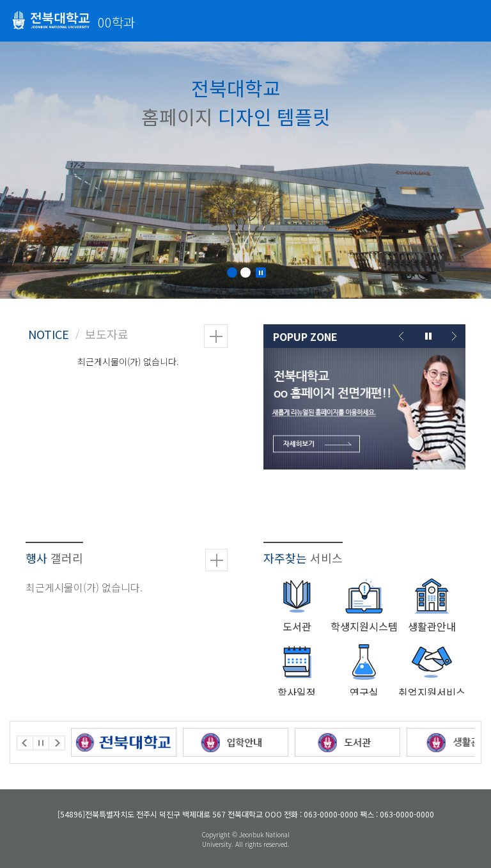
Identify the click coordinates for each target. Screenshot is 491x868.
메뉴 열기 (472, 20)
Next (453, 336)
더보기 (216, 336)
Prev (402, 336)
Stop (261, 272)
